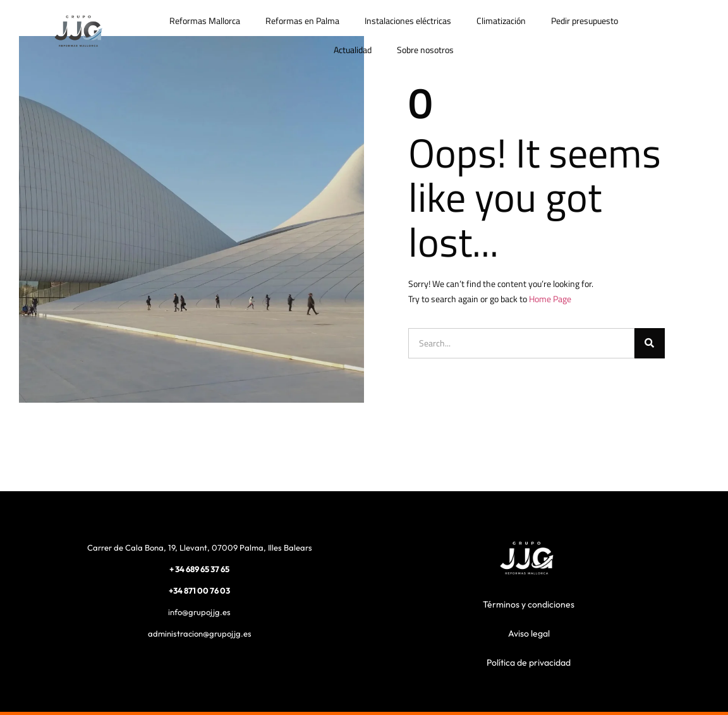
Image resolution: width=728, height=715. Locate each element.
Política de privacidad (529, 663)
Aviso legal (529, 633)
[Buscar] (650, 343)
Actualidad (353, 50)
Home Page (550, 299)
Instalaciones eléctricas (408, 21)
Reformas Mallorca (205, 21)
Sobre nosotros (425, 50)
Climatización (501, 21)
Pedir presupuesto (585, 21)
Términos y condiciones (529, 604)
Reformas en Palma (302, 21)
